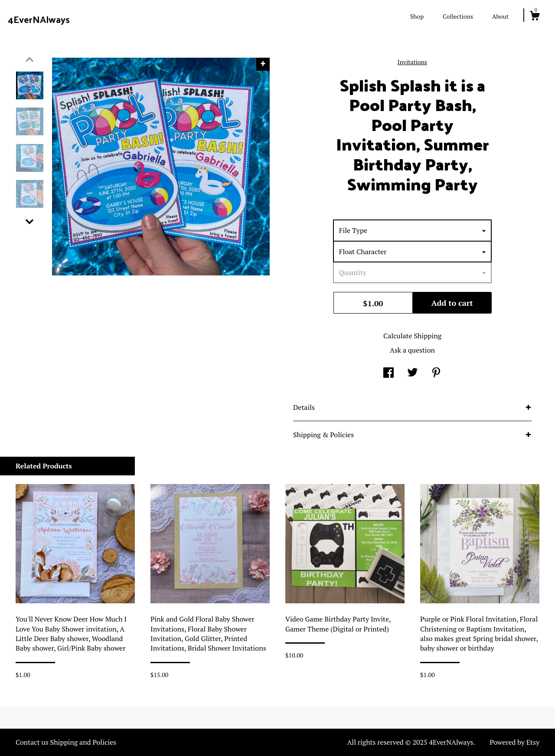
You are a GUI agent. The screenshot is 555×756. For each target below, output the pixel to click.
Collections (458, 16)
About (500, 16)
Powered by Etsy (514, 742)
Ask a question (412, 350)
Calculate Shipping (412, 336)
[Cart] (535, 17)
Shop (417, 16)
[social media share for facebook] (388, 373)
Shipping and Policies (83, 742)
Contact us (32, 742)
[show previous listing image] (29, 59)
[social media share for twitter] (413, 373)
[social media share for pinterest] (436, 373)
